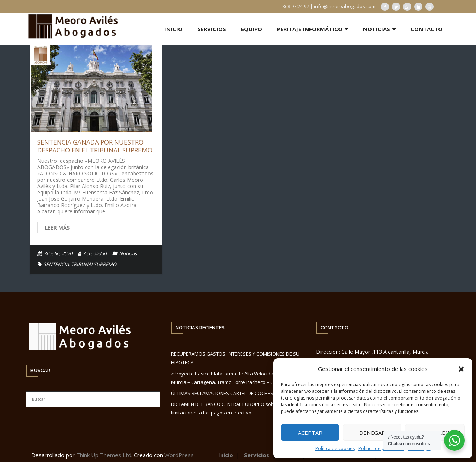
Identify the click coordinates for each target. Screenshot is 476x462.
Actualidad (95, 253)
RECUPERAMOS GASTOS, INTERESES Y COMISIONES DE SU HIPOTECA (235, 358)
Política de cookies (335, 448)
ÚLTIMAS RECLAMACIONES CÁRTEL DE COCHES (222, 393)
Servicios (257, 455)
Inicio (226, 455)
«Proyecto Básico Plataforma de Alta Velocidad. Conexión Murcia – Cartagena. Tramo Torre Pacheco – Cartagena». (236, 378)
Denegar (372, 433)
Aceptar (310, 433)
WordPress (179, 455)
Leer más (57, 228)
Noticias (128, 253)
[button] (461, 369)
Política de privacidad (381, 448)
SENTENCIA (56, 264)
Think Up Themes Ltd (104, 455)
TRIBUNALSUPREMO (94, 264)
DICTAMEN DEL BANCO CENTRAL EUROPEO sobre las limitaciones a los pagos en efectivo (229, 408)
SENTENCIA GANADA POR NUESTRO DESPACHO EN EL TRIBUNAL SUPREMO (95, 146)
